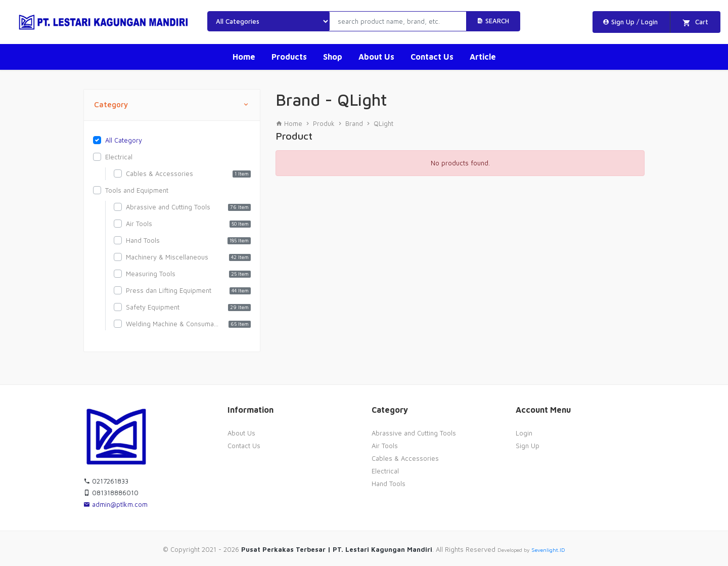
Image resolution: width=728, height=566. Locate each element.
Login (524, 433)
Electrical (385, 471)
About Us (376, 57)
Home (244, 57)
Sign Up (528, 446)
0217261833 (106, 481)
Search (493, 21)
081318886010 (111, 493)
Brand (354, 123)
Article (483, 57)
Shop (333, 57)
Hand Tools (389, 484)
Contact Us (432, 57)
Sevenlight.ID (548, 550)
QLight (383, 123)
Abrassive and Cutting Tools (414, 433)
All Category (124, 140)
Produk (324, 123)
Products (289, 57)
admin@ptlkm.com (116, 504)
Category (172, 105)
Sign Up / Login (630, 22)
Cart (695, 23)
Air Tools (385, 446)
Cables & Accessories (405, 458)
